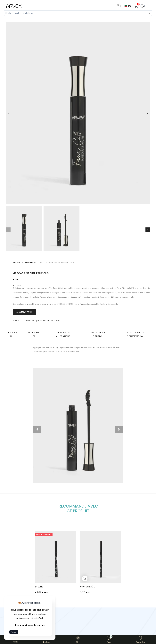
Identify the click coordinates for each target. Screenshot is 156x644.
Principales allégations (63, 334)
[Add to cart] (85, 578)
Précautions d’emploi (98, 334)
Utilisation (11, 334)
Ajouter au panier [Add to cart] (24, 311)
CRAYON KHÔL (87, 586)
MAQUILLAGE (30, 262)
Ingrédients (34, 334)
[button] (147, 113)
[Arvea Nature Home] (14, 6)
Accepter (14, 632)
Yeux (42, 262)
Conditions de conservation (135, 334)
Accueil (17, 262)
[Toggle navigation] (148, 4)
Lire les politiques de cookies (30, 625)
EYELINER (40, 586)
